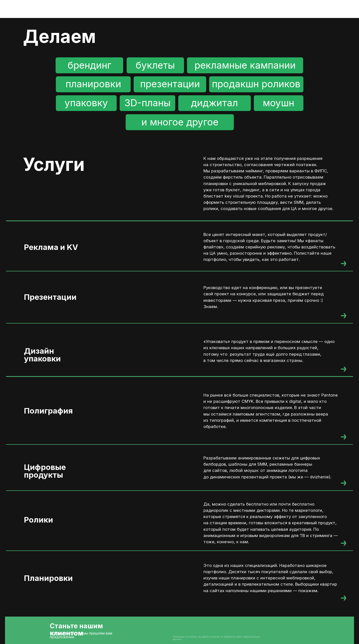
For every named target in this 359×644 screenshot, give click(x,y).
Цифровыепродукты (45, 471)
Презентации (50, 297)
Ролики (39, 520)
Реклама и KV (51, 247)
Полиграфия (48, 411)
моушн (278, 103)
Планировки (48, 578)
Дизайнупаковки (42, 355)
